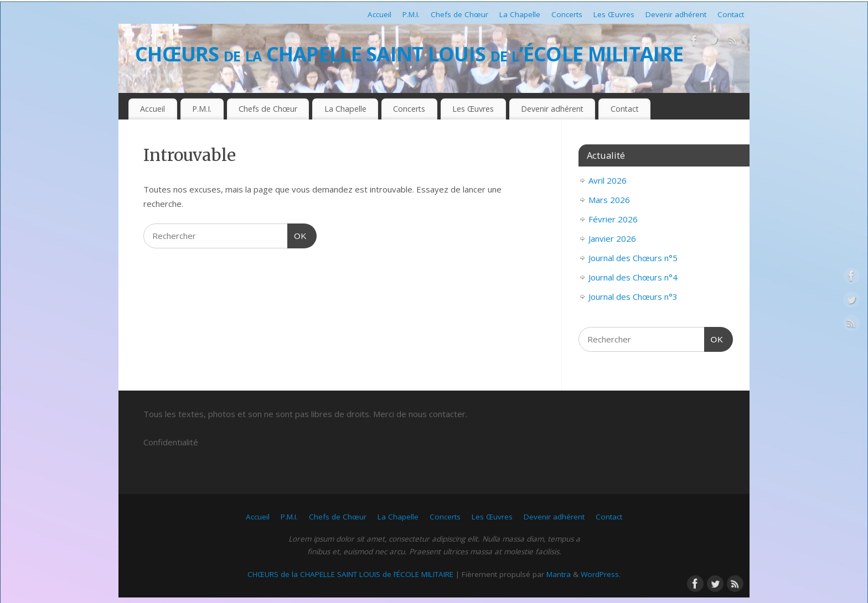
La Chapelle (520, 14)
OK (297, 235)
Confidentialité (171, 442)
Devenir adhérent (676, 14)
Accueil (379, 14)
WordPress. (601, 574)
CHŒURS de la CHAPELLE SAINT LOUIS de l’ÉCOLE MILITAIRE (409, 54)
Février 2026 (613, 219)
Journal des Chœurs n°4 (633, 277)
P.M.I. (411, 14)
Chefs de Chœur (459, 14)
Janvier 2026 (612, 238)
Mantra (559, 574)
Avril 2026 (608, 180)
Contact (731, 14)
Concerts (567, 14)
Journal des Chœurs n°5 (633, 258)
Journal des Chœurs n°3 (633, 297)
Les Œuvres (614, 14)
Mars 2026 (609, 200)
